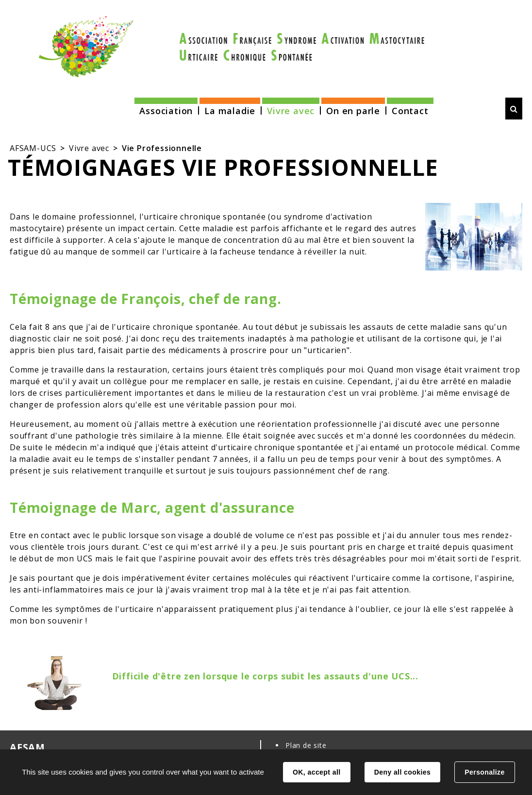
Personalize (484, 772)
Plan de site (306, 745)
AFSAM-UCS (33, 148)
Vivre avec (89, 148)
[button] (166, 108)
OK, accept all (316, 772)
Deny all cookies (402, 772)
